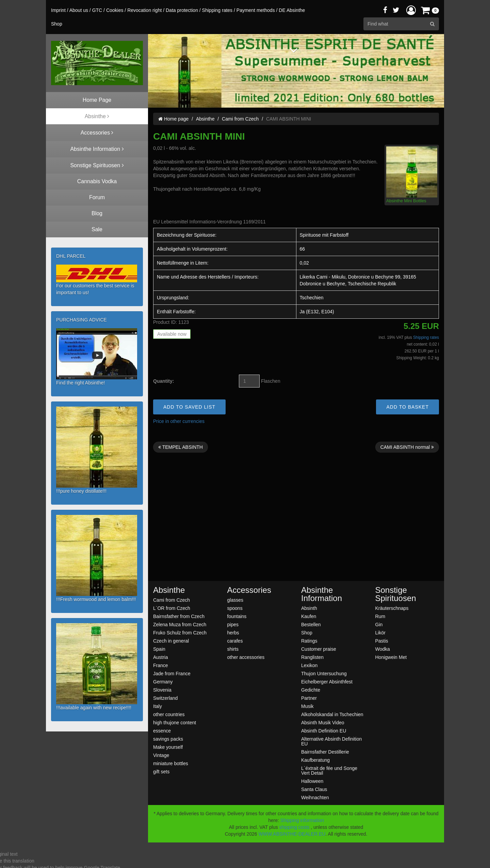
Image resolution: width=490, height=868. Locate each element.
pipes (233, 624)
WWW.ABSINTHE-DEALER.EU (292, 834)
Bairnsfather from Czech (179, 616)
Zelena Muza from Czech (180, 624)
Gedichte (311, 690)
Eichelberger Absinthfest (327, 682)
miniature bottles (171, 763)
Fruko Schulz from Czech (180, 633)
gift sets (161, 771)
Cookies (115, 10)
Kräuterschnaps (392, 608)
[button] (411, 10)
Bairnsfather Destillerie (325, 752)
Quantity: (164, 381)
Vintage (161, 755)
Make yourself (168, 747)
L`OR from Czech (172, 608)
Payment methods (256, 10)
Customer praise (319, 649)
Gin (379, 624)
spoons (235, 608)
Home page (173, 119)
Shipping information (302, 820)
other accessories (246, 657)
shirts (233, 649)
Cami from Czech (240, 119)
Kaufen (309, 616)
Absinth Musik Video (323, 722)
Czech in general (171, 641)
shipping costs (295, 827)
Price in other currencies (179, 421)
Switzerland (165, 698)
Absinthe (205, 119)
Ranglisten (312, 657)
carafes (235, 641)
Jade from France (172, 673)
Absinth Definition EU (324, 731)
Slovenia (162, 690)
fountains (237, 616)
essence (162, 731)
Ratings (309, 641)
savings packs (168, 739)
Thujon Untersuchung (324, 673)
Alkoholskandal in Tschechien (332, 714)
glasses (235, 600)
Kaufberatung (315, 760)
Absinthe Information (322, 594)
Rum (380, 616)
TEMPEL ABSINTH (181, 447)
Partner (309, 698)
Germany (163, 682)
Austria (161, 657)
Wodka (383, 649)
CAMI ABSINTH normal (407, 447)
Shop (307, 633)
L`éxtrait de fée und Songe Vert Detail (329, 770)
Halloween (312, 781)
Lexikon (309, 665)
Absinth (309, 608)
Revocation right (144, 10)
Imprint (58, 10)
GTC (97, 10)
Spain (159, 649)
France (161, 665)
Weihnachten (315, 797)
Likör (380, 633)
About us (79, 10)
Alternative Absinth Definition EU (331, 741)
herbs (233, 633)
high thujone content (175, 722)
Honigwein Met (391, 657)
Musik (307, 706)
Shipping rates (217, 10)
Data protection (182, 10)
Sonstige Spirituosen (396, 594)
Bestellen (311, 624)
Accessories (249, 590)
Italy (158, 706)
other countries (169, 714)
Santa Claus (314, 789)
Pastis (382, 641)
